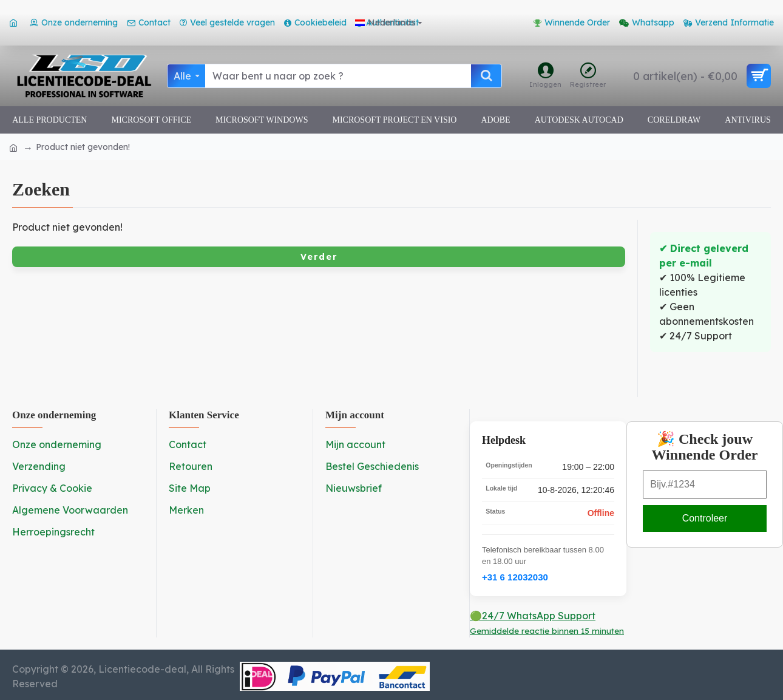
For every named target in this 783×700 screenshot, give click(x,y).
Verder (319, 257)
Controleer (705, 518)
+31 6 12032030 (515, 577)
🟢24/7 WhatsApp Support (547, 623)
